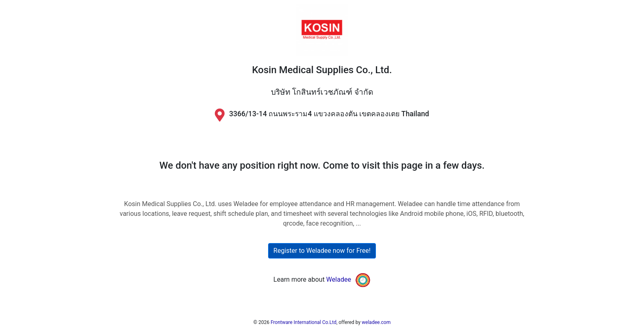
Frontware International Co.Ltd (303, 322)
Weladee (339, 279)
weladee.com (376, 322)
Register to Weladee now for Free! (322, 251)
